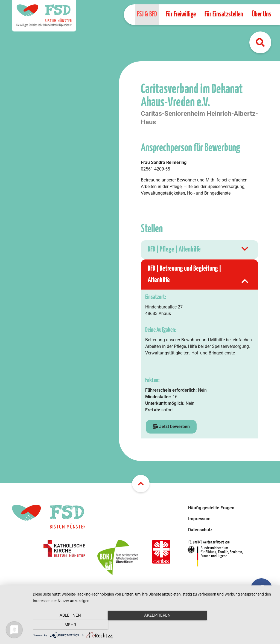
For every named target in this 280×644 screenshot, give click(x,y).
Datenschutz (200, 530)
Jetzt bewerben (171, 427)
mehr (238, 625)
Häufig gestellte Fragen (211, 508)
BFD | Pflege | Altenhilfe (199, 250)
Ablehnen (69, 625)
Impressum (199, 519)
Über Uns (262, 14)
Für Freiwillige (181, 14)
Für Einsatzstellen (224, 14)
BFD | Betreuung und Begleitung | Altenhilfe (199, 275)
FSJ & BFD (147, 14)
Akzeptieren (154, 625)
